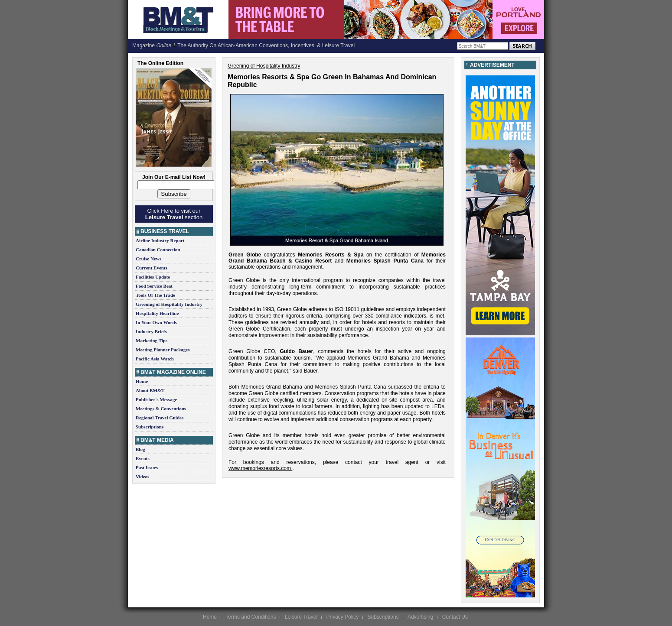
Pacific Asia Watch (155, 359)
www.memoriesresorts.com (260, 468)
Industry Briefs (151, 331)
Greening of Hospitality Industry (169, 304)
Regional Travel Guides (160, 418)
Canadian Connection (158, 250)
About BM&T (150, 390)
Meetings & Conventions (161, 409)
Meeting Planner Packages (163, 350)
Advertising (420, 617)
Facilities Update (153, 277)
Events (143, 458)
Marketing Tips (152, 341)
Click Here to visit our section (174, 214)
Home (142, 381)
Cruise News (148, 259)
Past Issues (147, 467)
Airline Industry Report (160, 240)
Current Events (152, 268)
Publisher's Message (156, 399)
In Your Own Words (156, 322)
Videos (142, 477)
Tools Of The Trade (155, 295)
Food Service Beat (154, 286)
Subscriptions (150, 427)
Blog (140, 449)
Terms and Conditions (251, 617)
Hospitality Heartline (157, 313)
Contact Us (455, 617)
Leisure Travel (301, 617)
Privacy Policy (342, 617)
